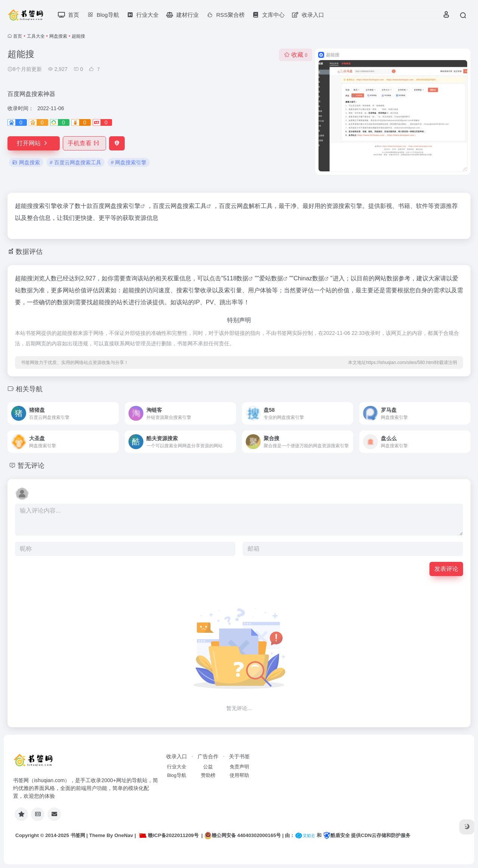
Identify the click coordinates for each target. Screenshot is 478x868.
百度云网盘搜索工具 (180, 206)
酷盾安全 (336, 835)
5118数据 (236, 278)
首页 (18, 36)
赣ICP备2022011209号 (168, 835)
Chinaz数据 (309, 278)
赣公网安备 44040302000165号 (243, 836)
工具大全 (36, 36)
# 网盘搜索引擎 (129, 162)
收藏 (296, 55)
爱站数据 (271, 278)
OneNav (124, 835)
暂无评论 (31, 466)
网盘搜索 (58, 36)
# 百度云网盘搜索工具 (75, 162)
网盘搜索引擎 (122, 206)
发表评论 (446, 569)
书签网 (78, 835)
